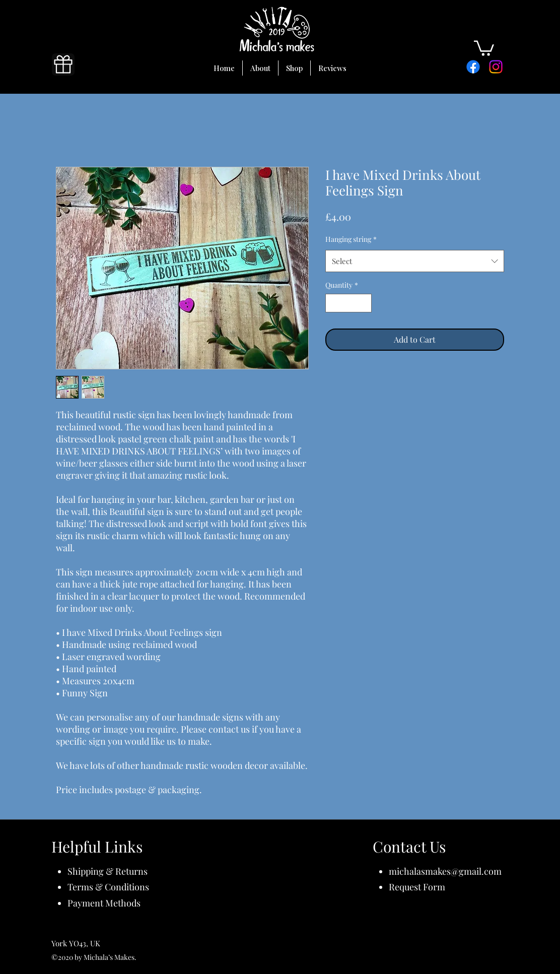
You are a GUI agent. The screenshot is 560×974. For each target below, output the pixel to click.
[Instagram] (496, 67)
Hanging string (351, 239)
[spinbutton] (348, 303)
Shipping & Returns (108, 871)
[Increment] (364, 303)
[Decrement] (333, 303)
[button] (484, 47)
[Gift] (63, 64)
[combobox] (415, 261)
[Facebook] (473, 67)
